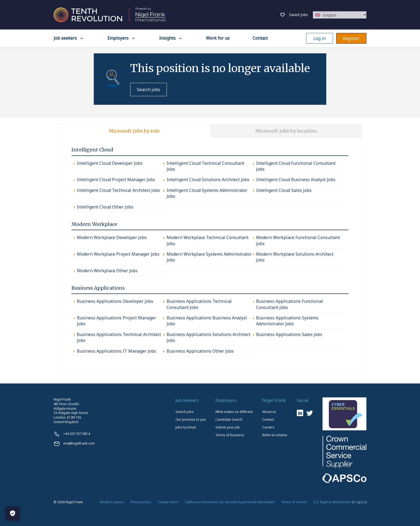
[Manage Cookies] (13, 513)
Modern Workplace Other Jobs (107, 271)
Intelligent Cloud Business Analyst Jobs (296, 180)
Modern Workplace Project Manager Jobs (118, 254)
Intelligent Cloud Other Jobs (105, 207)
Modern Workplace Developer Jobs (112, 237)
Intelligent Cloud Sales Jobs (284, 190)
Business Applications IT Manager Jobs (117, 351)
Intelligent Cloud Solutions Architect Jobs (208, 180)
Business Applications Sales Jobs (289, 334)
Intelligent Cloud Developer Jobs (110, 163)
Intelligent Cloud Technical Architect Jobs (118, 190)
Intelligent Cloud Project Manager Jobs (116, 180)
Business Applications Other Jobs (200, 351)
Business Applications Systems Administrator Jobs (287, 321)
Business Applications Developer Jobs (115, 301)
